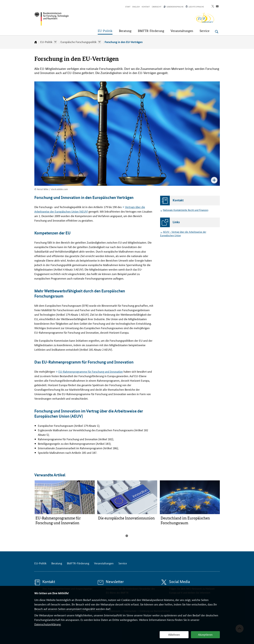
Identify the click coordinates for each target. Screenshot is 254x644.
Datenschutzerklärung (47, 624)
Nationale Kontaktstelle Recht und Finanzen (186, 210)
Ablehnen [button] (174, 634)
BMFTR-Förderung (78, 563)
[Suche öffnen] (217, 32)
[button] (55, 42)
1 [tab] (127, 536)
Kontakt (146, 7)
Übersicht (157, 7)
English (136, 7)
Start (128, 7)
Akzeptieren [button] (205, 634)
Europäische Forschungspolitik (79, 42)
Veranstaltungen (104, 563)
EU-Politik (46, 42)
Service (123, 563)
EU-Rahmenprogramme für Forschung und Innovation (91, 371)
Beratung (57, 563)
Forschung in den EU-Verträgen (124, 42)
